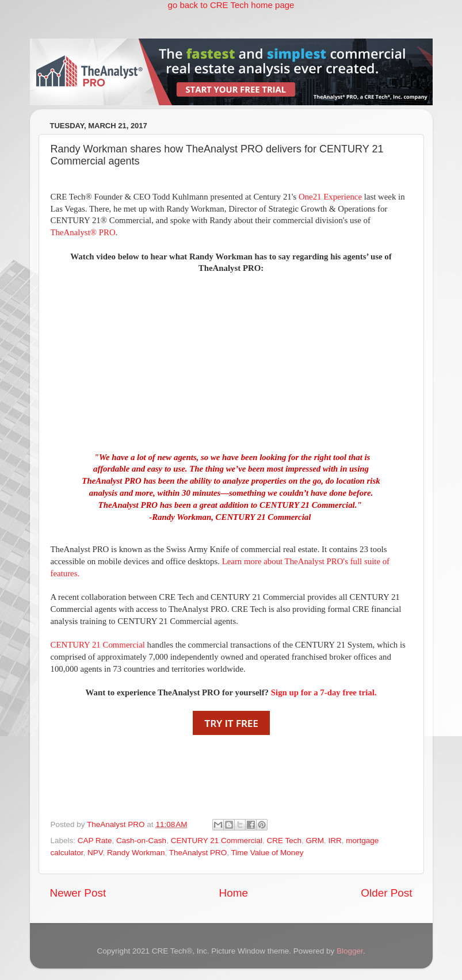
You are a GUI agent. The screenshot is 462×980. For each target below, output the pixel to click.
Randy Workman (136, 853)
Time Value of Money (267, 853)
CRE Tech (284, 841)
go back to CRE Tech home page (231, 5)
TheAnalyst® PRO (83, 232)
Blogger (350, 951)
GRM (315, 841)
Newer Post (78, 893)
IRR (335, 841)
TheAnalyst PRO (198, 853)
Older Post (386, 893)
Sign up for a (324, 692)
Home (234, 893)
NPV (95, 853)
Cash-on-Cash (141, 841)
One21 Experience (330, 197)
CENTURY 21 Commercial (98, 645)
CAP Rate (95, 841)
